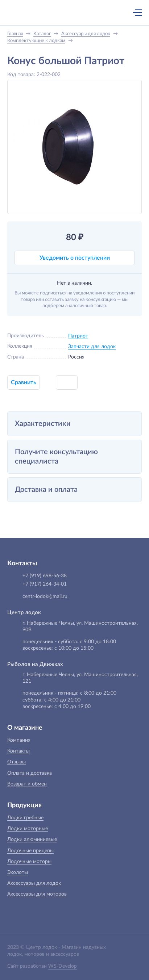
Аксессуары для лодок (34, 883)
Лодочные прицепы (30, 851)
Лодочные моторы (29, 862)
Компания (19, 740)
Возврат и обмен (27, 784)
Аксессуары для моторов (37, 894)
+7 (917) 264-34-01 (45, 584)
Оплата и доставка (30, 773)
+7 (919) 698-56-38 (67, 13)
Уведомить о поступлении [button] (75, 258)
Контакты (18, 751)
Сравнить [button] (24, 382)
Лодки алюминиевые (32, 839)
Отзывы (16, 762)
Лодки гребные (25, 818)
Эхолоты (18, 872)
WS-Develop (63, 966)
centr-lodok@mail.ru (45, 596)
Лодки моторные (28, 829)
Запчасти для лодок (92, 347)
